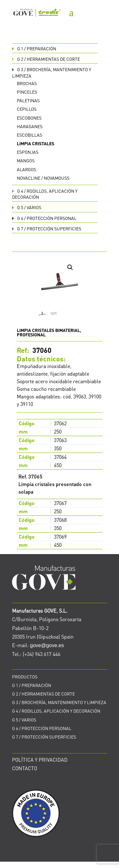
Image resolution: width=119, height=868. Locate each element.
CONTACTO (25, 768)
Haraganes (30, 126)
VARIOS (27, 207)
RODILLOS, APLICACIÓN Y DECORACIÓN (56, 711)
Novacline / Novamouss (43, 178)
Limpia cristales (36, 143)
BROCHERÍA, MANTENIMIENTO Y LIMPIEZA (59, 702)
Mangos (26, 160)
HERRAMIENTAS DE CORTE (46, 59)
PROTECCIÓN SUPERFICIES (47, 228)
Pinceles (27, 92)
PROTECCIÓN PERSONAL (44, 218)
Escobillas (30, 135)
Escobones (29, 118)
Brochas (27, 83)
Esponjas (28, 152)
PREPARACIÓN (34, 48)
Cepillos (27, 109)
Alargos (26, 169)
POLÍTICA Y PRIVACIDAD (40, 760)
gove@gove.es (47, 645)
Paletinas (28, 100)
